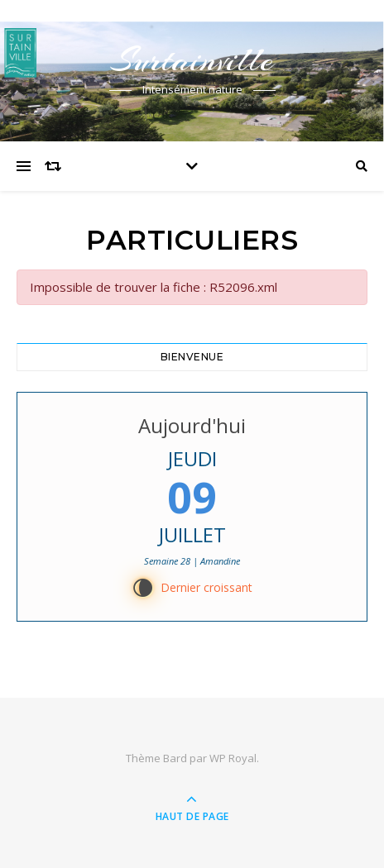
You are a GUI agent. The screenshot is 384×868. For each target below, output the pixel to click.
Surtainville (192, 60)
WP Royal (233, 758)
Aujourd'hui (192, 425)
